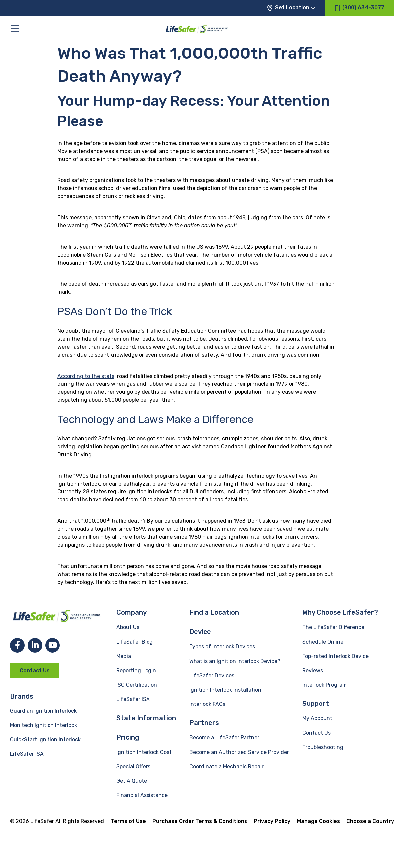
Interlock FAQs (207, 704)
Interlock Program (325, 685)
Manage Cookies (318, 821)
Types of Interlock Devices (222, 647)
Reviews (313, 670)
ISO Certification (137, 685)
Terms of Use (128, 821)
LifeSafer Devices (212, 675)
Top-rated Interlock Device (336, 656)
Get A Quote (132, 781)
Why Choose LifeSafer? (340, 612)
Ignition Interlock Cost (144, 752)
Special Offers (133, 766)
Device (200, 632)
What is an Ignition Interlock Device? (235, 661)
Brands (22, 696)
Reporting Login (136, 670)
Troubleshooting (323, 747)
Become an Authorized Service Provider (239, 752)
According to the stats (86, 376)
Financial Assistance (142, 795)
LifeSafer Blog (135, 642)
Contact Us (35, 670)
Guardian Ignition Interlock (43, 711)
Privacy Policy (272, 821)
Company (131, 612)
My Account (317, 718)
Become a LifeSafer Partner (224, 738)
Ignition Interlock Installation (225, 690)
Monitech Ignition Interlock (44, 725)
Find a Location (214, 612)
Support (316, 704)
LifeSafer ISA (27, 754)
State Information (146, 718)
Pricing (128, 737)
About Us (128, 627)
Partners (204, 723)
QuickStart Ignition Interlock (45, 740)
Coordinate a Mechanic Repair (227, 766)
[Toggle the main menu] (15, 29)
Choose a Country (370, 821)
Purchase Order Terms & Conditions (200, 821)
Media (124, 656)
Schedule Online (323, 642)
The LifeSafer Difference (333, 627)
